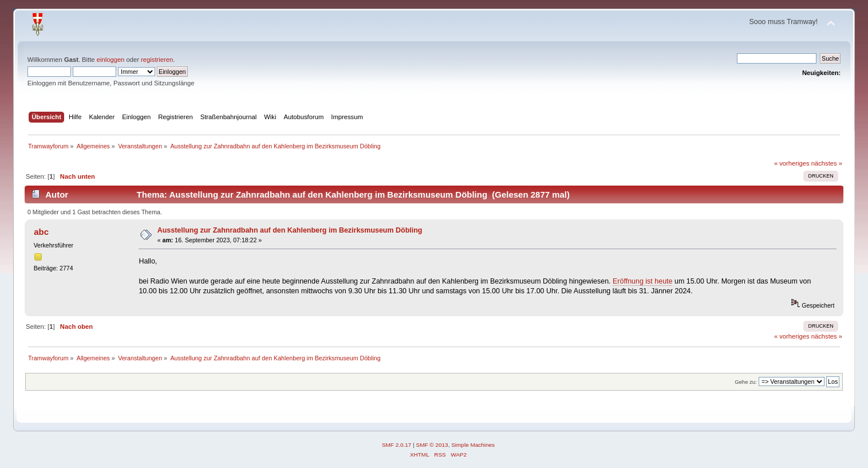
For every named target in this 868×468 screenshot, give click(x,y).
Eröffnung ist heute (642, 281)
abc (41, 232)
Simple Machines (473, 445)
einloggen (111, 60)
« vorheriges (792, 163)
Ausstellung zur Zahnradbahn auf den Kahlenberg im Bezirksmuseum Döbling (290, 230)
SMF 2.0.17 (397, 445)
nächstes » (827, 163)
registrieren (157, 60)
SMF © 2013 (432, 445)
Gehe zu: (746, 382)
